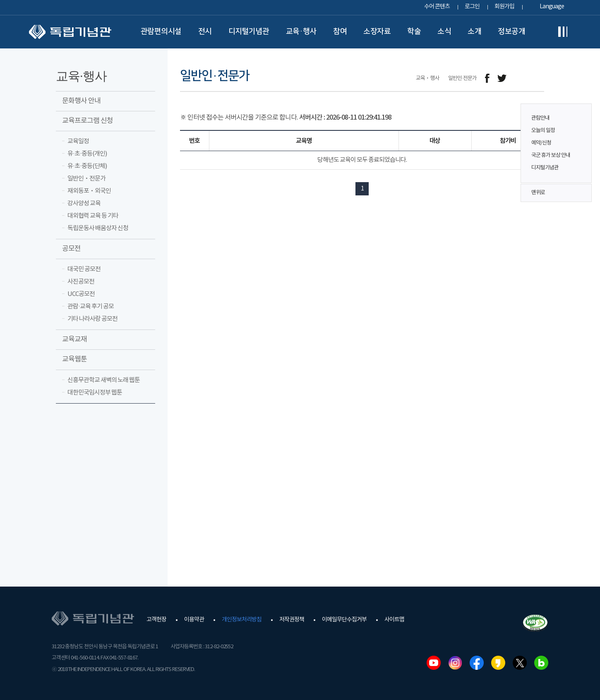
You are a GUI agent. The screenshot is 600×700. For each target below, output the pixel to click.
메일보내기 (520, 78)
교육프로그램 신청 (88, 121)
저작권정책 (292, 620)
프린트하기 (539, 78)
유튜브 (434, 663)
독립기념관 (70, 32)
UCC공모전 (81, 294)
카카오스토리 (498, 663)
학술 (414, 31)
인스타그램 (455, 663)
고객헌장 (156, 620)
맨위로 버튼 (581, 193)
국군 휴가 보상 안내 (551, 155)
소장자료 (377, 31)
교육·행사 (301, 31)
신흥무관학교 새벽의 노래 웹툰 (104, 380)
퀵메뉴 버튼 (581, 137)
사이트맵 (394, 620)
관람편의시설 (161, 31)
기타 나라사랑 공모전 (92, 319)
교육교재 (74, 339)
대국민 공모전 (84, 269)
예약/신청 (541, 143)
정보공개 (511, 31)
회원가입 (504, 7)
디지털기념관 (249, 31)
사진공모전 (81, 282)
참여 (340, 31)
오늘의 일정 (543, 131)
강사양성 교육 (84, 203)
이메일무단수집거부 (344, 620)
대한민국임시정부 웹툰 (95, 393)
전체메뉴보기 (563, 32)
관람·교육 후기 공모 (91, 307)
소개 (474, 31)
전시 (205, 31)
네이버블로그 (541, 663)
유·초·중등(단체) (87, 166)
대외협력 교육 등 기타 (93, 216)
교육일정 (78, 141)
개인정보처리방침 (242, 620)
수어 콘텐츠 (437, 7)
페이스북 (477, 663)
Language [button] (552, 7)
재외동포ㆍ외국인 (89, 191)
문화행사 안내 (81, 101)
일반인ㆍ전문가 (86, 179)
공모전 (71, 249)
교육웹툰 (74, 359)
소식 (444, 31)
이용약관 (194, 620)
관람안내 (540, 118)
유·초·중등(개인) (87, 154)
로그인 (472, 7)
